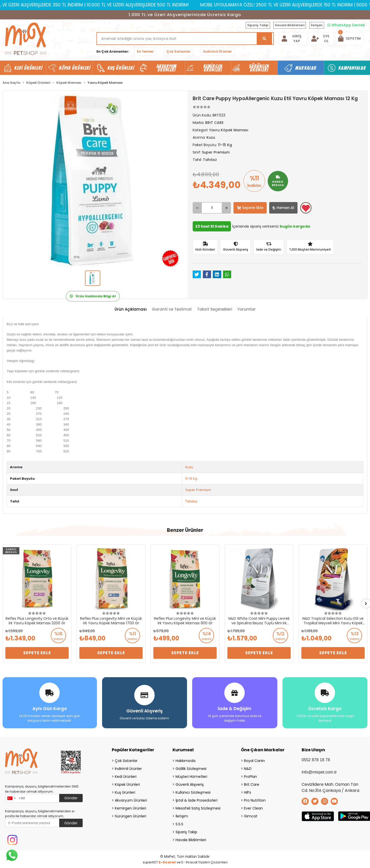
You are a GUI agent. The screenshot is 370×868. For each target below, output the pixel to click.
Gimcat (251, 816)
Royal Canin (254, 760)
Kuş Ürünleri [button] (121, 68)
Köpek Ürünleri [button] (75, 68)
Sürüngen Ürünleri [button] (259, 68)
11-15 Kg (191, 479)
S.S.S (179, 824)
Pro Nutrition (255, 800)
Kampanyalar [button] (352, 68)
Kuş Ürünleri (125, 792)
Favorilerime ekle (306, 208)
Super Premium (198, 490)
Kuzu (189, 467)
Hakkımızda (186, 760)
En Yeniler (145, 51)
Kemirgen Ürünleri (131, 808)
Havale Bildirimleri (290, 25)
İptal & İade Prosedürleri (196, 800)
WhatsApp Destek (346, 25)
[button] (349, 39)
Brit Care (252, 784)
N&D (248, 768)
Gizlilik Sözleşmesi (191, 768)
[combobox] (11, 798)
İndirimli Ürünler (218, 51)
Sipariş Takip (258, 25)
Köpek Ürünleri (127, 784)
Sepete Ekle (250, 208)
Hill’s (248, 792)
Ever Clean (253, 808)
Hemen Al (283, 208)
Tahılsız (191, 501)
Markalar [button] (306, 68)
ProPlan (250, 776)
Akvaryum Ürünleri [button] (167, 68)
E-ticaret (167, 862)
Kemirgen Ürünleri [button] (213, 68)
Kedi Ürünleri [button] (28, 68)
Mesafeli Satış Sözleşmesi (198, 808)
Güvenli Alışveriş (190, 784)
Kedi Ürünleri (126, 776)
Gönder (71, 797)
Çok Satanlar (178, 51)
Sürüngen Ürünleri (131, 816)
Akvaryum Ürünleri (131, 800)
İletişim (317, 25)
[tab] (131, 309)
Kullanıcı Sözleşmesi (193, 792)
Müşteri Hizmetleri (191, 776)
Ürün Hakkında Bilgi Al (93, 296)
